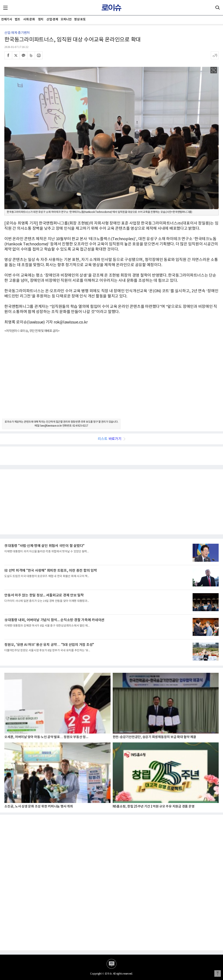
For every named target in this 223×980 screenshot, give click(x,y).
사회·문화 (29, 19)
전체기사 (7, 19)
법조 (17, 19)
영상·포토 (80, 19)
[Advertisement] (111, 380)
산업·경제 (52, 19)
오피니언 (66, 19)
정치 (41, 19)
